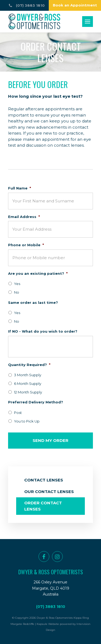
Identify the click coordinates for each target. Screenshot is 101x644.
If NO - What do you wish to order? (43, 331)
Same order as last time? (33, 302)
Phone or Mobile (26, 245)
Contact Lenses (44, 480)
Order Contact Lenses (43, 506)
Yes (17, 284)
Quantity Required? (29, 365)
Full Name (20, 188)
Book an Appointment (75, 5)
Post (18, 413)
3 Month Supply (28, 375)
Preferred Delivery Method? (36, 402)
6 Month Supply (28, 383)
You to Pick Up (27, 421)
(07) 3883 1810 (51, 607)
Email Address (24, 217)
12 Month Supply (28, 392)
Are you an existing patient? (38, 273)
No (17, 292)
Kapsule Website (48, 624)
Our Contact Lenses (49, 492)
